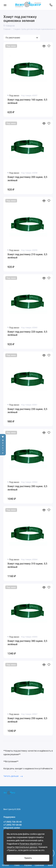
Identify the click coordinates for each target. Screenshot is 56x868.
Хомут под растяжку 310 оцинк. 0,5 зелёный (27, 565)
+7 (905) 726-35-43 (13, 822)
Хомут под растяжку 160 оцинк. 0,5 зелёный (27, 101)
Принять (28, 858)
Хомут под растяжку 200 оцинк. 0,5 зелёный (27, 179)
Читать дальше (13, 776)
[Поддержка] (51, 5)
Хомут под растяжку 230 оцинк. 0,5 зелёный (27, 411)
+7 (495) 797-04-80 (13, 825)
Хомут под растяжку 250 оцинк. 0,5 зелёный (27, 720)
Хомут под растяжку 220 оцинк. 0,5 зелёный (27, 333)
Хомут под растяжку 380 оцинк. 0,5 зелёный (27, 643)
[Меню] (5, 5)
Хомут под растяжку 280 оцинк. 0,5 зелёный (27, 488)
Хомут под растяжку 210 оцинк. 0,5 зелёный (27, 256)
